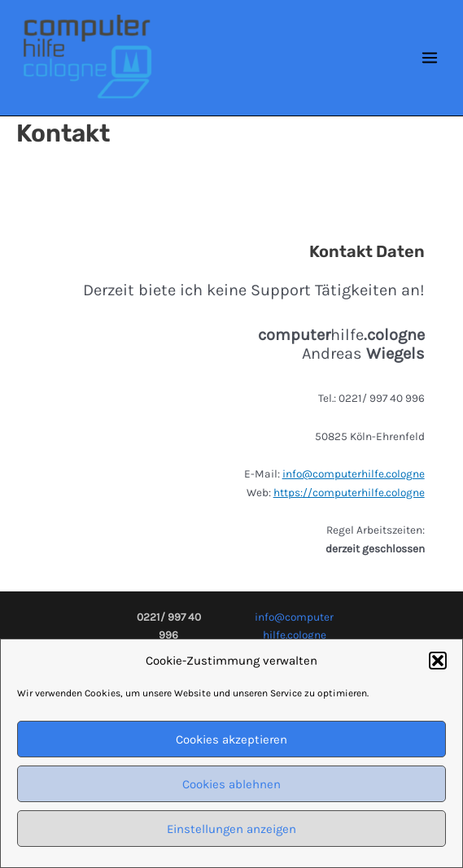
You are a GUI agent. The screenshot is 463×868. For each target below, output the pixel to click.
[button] (438, 666)
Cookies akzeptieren (231, 745)
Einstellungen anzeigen (231, 835)
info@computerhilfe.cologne (354, 473)
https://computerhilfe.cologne (349, 492)
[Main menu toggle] (430, 58)
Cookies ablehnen (231, 790)
